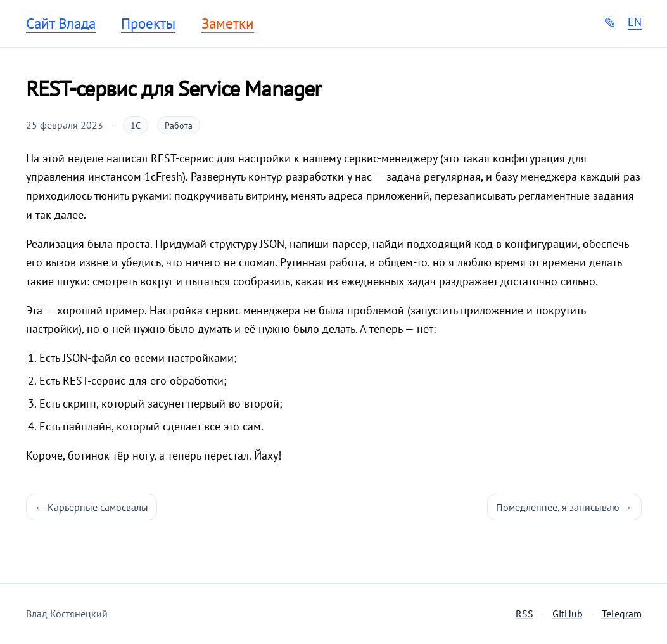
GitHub (568, 614)
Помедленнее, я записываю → (564, 507)
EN (635, 22)
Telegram (622, 614)
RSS (524, 614)
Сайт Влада (61, 23)
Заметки (228, 23)
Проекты (148, 23)
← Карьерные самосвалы (92, 507)
